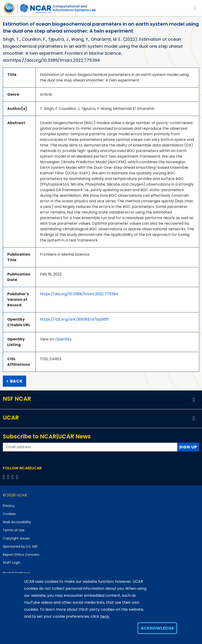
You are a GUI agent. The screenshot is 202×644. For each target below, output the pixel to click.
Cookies (9, 514)
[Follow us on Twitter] (9, 477)
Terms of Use (14, 530)
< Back (14, 381)
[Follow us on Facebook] (5, 477)
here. (105, 616)
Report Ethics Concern (21, 555)
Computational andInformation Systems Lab (74, 8)
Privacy (9, 506)
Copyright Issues (16, 538)
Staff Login (12, 563)
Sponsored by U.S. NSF (20, 546)
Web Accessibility (17, 522)
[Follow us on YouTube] (18, 477)
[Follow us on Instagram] (13, 477)
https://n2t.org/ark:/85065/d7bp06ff (74, 319)
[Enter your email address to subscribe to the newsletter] (90, 447)
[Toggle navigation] (195, 8)
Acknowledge (157, 628)
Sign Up (188, 447)
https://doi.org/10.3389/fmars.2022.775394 (79, 294)
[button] (194, 400)
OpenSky (63, 339)
